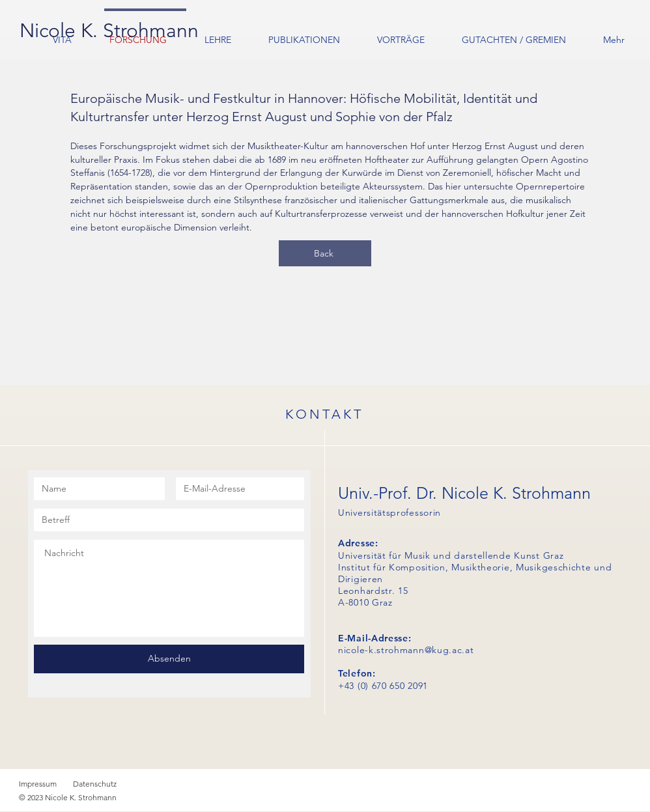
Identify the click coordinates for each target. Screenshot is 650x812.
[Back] (325, 253)
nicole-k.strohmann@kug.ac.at (406, 650)
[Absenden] (169, 659)
